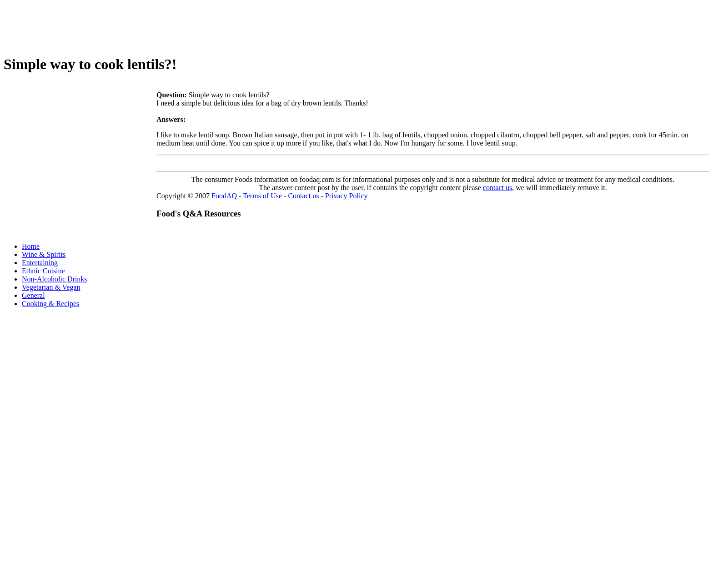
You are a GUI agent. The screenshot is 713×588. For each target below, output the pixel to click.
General (33, 295)
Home (31, 246)
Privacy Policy (346, 196)
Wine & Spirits (44, 254)
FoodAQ (224, 196)
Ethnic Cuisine (43, 271)
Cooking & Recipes (50, 304)
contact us (497, 188)
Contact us (303, 196)
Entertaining (40, 263)
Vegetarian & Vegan (51, 287)
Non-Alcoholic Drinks (55, 279)
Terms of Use (262, 196)
